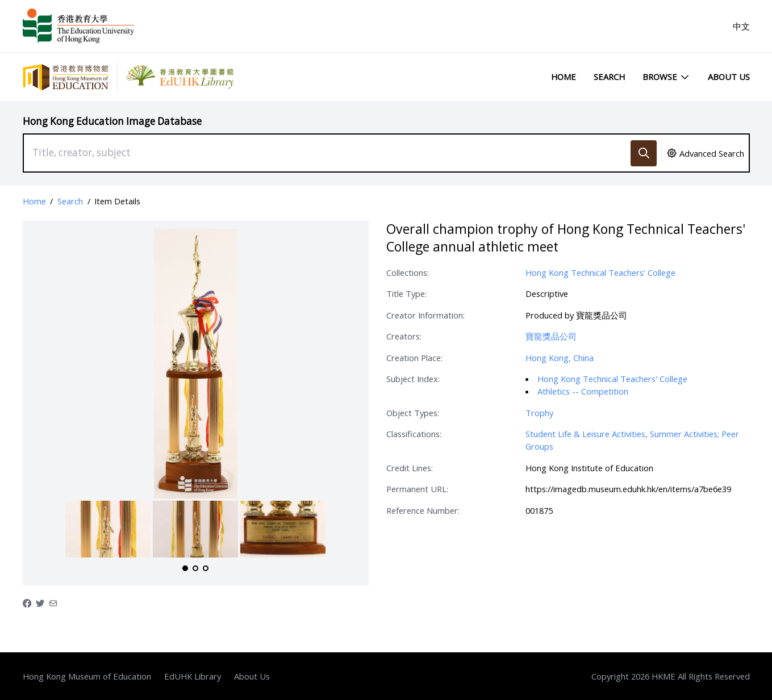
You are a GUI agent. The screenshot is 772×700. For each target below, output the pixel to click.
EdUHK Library (193, 676)
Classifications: (414, 434)
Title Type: (406, 294)
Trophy (539, 413)
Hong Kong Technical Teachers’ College (600, 273)
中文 (741, 26)
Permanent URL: (417, 489)
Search (609, 77)
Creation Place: (414, 358)
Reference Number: (423, 510)
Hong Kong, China (560, 358)
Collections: (408, 273)
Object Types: (413, 413)
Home (564, 77)
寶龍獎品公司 (551, 336)
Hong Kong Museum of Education (87, 676)
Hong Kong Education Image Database (112, 121)
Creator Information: (425, 315)
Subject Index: (413, 379)
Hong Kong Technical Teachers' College (612, 379)
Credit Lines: (410, 468)
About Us (729, 77)
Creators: (404, 336)
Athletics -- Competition (583, 391)
